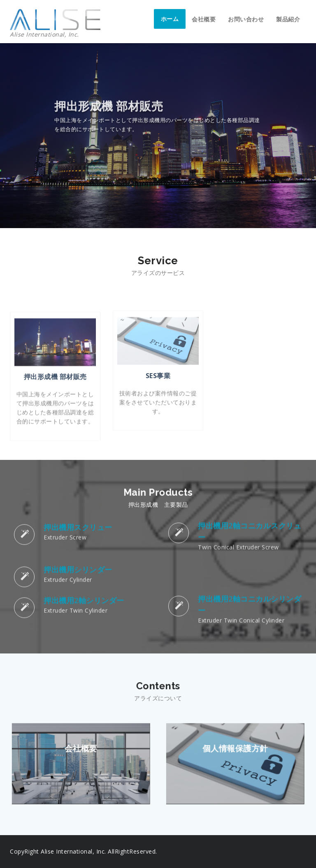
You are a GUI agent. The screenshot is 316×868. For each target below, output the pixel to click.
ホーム (170, 19)
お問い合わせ (246, 19)
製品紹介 (288, 19)
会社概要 (204, 19)
